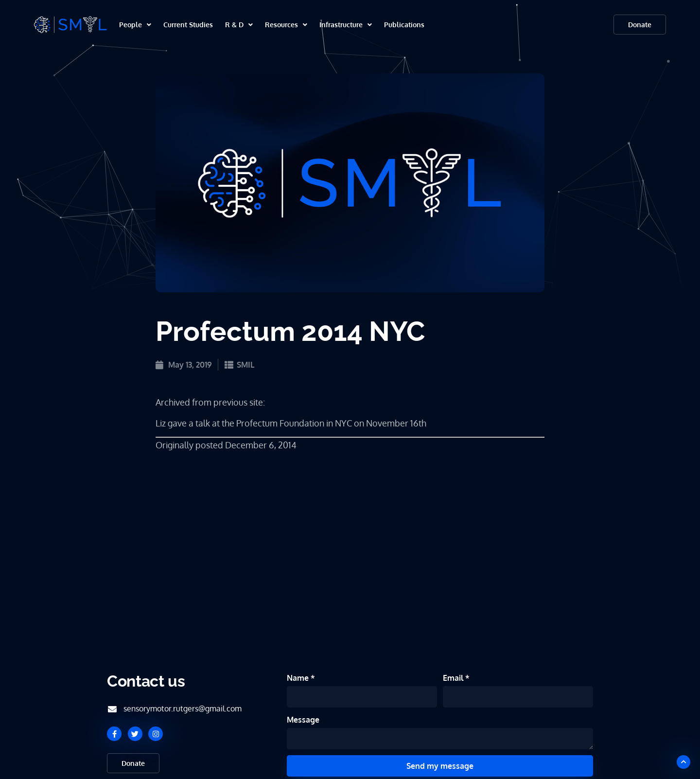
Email (454, 678)
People (135, 25)
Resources (286, 25)
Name (299, 678)
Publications (404, 25)
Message (303, 720)
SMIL (245, 365)
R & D (239, 25)
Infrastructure (346, 25)
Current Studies (188, 25)
